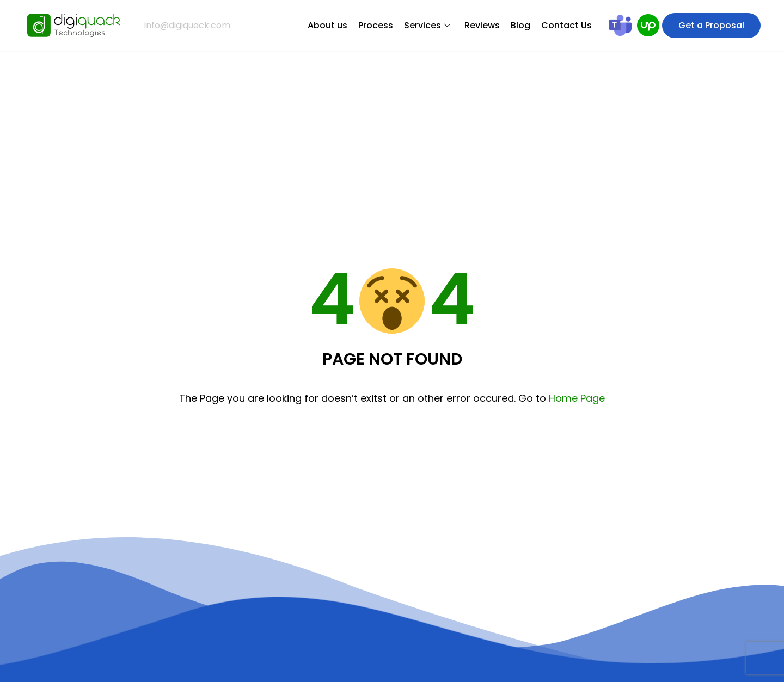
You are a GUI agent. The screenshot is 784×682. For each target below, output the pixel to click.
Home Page (577, 398)
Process (376, 25)
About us (327, 25)
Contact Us (566, 25)
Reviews (482, 25)
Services (427, 25)
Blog (520, 25)
